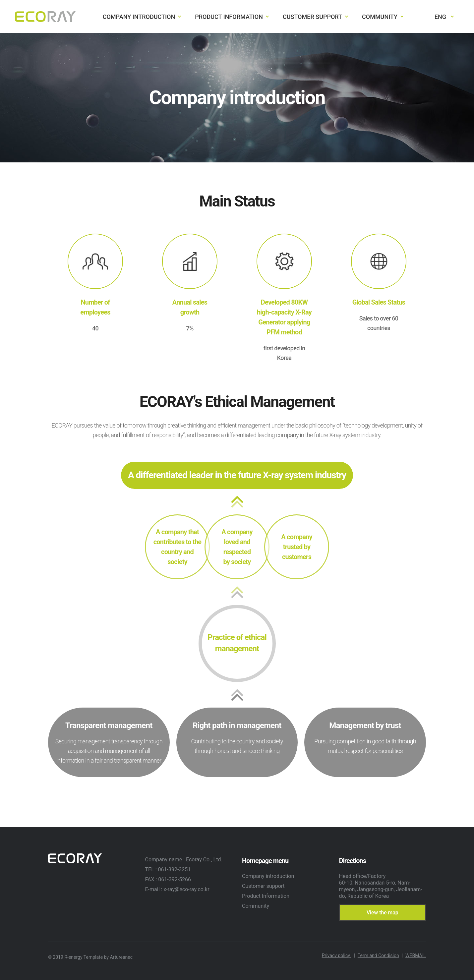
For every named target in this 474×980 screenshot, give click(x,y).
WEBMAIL (416, 955)
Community (256, 906)
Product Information (266, 896)
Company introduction (268, 876)
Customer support (263, 886)
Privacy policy (338, 955)
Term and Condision (380, 955)
